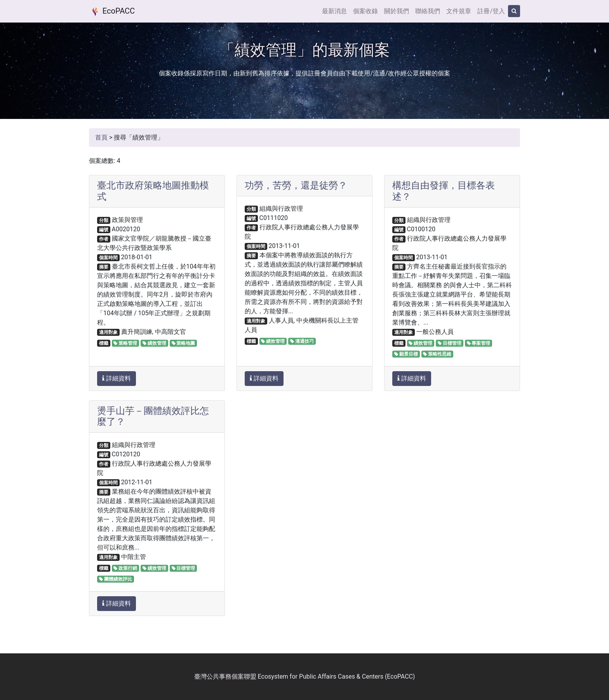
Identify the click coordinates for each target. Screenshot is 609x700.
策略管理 (125, 343)
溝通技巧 (302, 341)
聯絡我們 (428, 11)
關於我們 (397, 11)
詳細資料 (117, 378)
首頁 (101, 137)
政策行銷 (125, 568)
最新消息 (334, 11)
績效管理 (154, 343)
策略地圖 (184, 343)
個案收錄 (365, 11)
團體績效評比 (116, 579)
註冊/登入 (491, 11)
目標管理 (450, 343)
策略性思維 (437, 354)
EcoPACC (112, 12)
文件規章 (459, 11)
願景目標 (406, 354)
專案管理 (479, 343)
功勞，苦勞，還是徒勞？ (296, 185)
